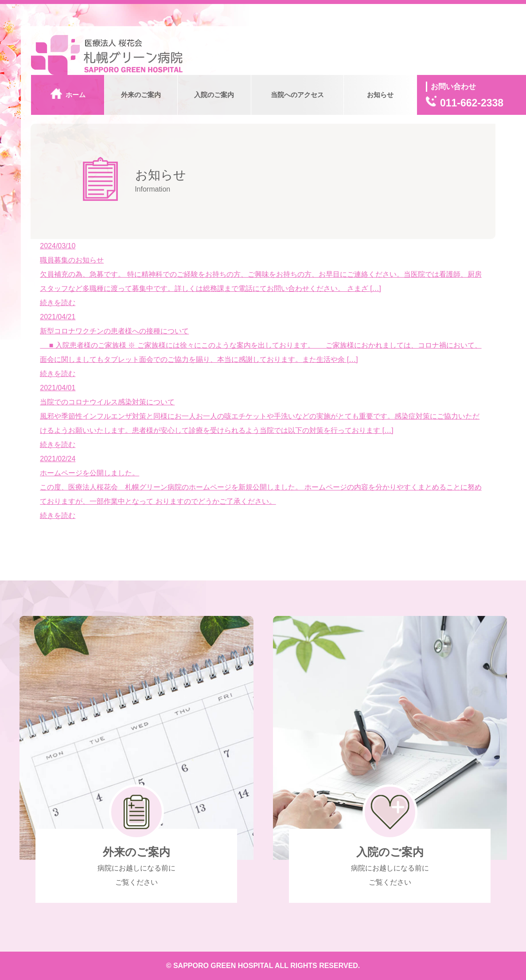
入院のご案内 (214, 95)
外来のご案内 (141, 95)
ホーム (68, 96)
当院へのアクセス (297, 95)
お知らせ (380, 95)
